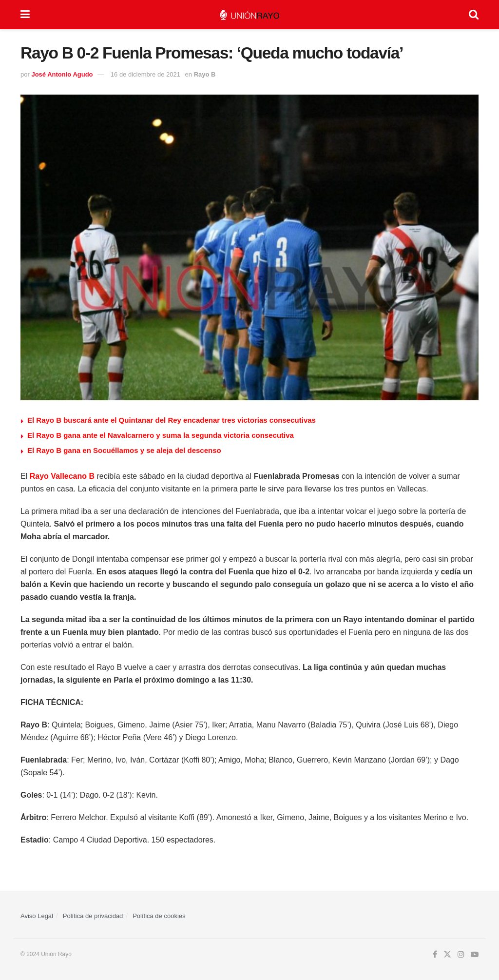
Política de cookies (159, 916)
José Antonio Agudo (62, 74)
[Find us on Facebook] (435, 955)
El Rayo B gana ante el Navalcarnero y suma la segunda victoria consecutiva (161, 435)
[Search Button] (474, 15)
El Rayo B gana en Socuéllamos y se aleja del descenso (124, 450)
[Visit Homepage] (249, 15)
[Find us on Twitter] (447, 955)
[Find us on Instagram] (461, 955)
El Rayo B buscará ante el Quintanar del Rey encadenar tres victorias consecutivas (172, 420)
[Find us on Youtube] (475, 955)
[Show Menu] (25, 15)
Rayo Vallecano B (62, 476)
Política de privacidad (93, 916)
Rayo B (205, 74)
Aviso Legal (37, 916)
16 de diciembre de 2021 (145, 74)
